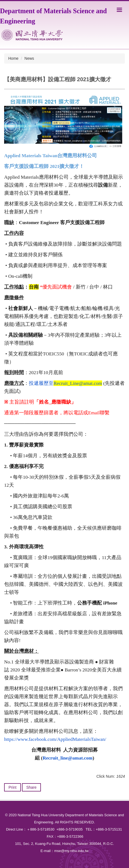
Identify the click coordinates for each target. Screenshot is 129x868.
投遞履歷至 (65, 383)
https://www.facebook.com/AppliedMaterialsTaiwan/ (55, 739)
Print (12, 787)
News (29, 58)
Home (13, 58)
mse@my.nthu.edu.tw (71, 851)
